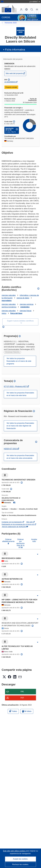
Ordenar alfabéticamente (8, 540)
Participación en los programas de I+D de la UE (19, 524)
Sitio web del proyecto (14, 74)
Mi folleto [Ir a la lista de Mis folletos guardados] (27, 711)
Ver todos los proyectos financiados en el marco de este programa (19, 361)
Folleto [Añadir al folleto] (13, 711)
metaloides (25, 307)
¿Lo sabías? (35, 1)
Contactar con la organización (13, 522)
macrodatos (7, 301)
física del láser (16, 313)
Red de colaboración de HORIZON (15, 527)
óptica (4, 313)
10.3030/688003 (10, 82)
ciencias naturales (9, 295)
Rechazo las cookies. (20, 864)
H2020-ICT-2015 (11, 449)
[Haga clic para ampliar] (38, 554)
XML (22, 692)
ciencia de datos (23, 298)
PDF (22, 698)
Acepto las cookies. (21, 859)
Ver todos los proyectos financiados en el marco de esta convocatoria (20, 457)
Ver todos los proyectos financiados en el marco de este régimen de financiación (20, 426)
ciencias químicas (27, 304)
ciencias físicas (26, 311)
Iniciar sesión (21, 9)
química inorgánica (9, 307)
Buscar (32, 9)
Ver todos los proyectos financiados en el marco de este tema (20, 394)
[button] (26, 9)
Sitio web (31, 522)
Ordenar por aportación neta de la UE (20, 543)
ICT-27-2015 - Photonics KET (15, 386)
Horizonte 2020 (11, 23)
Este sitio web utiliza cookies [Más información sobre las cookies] (14, 851)
